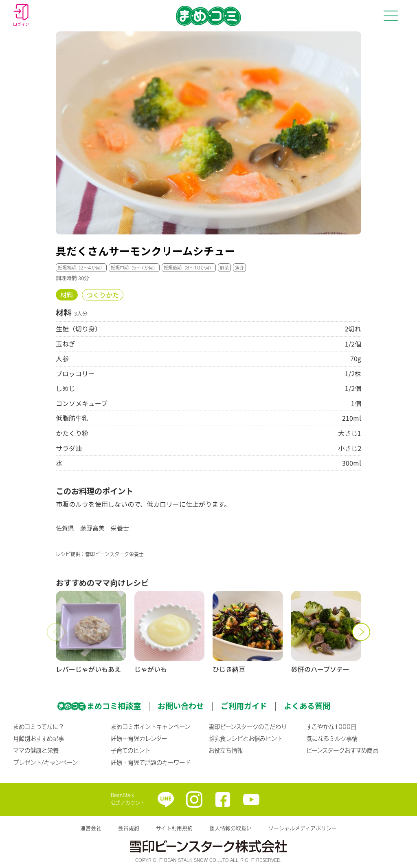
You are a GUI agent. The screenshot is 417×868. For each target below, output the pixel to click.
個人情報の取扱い (230, 828)
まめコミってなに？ (38, 727)
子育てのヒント (131, 750)
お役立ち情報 (226, 750)
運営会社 (91, 828)
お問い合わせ (181, 706)
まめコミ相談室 (114, 706)
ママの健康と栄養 (36, 750)
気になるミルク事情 (332, 738)
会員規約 (129, 828)
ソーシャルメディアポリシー (303, 828)
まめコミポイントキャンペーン (150, 727)
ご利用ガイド (244, 706)
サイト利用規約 (174, 828)
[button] (56, 632)
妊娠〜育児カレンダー (139, 738)
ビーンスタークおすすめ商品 (342, 750)
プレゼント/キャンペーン (45, 762)
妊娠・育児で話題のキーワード (151, 762)
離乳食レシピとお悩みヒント (246, 738)
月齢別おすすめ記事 (38, 738)
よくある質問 (307, 706)
